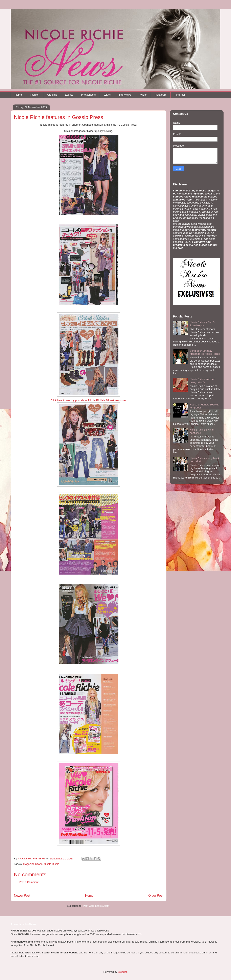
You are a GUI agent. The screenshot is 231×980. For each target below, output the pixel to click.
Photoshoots (88, 95)
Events (69, 95)
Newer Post (22, 896)
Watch (107, 95)
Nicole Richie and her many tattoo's (202, 381)
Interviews (125, 95)
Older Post (156, 896)
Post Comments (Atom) (97, 906)
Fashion (34, 95)
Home (18, 95)
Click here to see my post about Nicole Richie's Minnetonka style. (88, 400)
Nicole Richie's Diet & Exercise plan (202, 324)
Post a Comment (29, 882)
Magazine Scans (33, 864)
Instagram (161, 95)
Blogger (122, 972)
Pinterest (180, 95)
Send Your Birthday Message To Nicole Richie (205, 352)
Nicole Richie (52, 864)
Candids (52, 95)
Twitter (143, 95)
